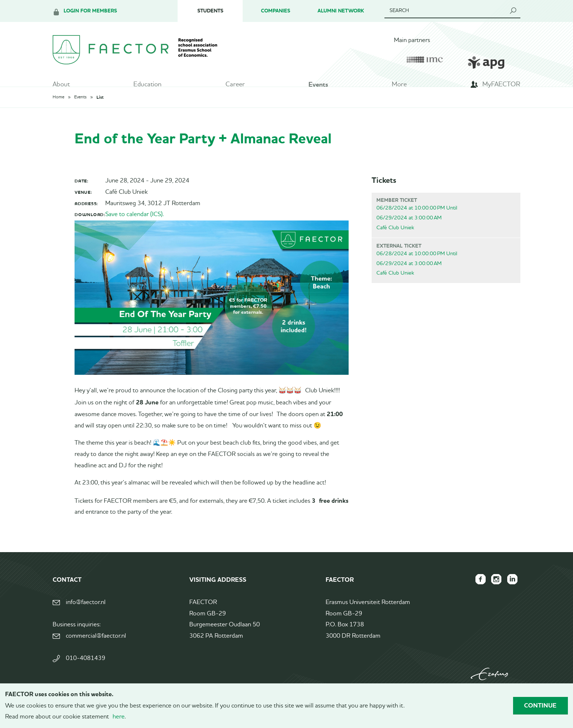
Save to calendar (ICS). (134, 226)
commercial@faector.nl (96, 648)
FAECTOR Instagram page (494, 591)
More (399, 86)
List (100, 109)
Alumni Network (341, 11)
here (119, 717)
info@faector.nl (86, 614)
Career (235, 86)
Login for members (90, 11)
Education (147, 86)
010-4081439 (86, 670)
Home (58, 109)
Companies (276, 11)
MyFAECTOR (501, 86)
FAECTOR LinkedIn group (512, 591)
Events (318, 86)
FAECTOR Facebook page (477, 591)
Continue (540, 705)
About (61, 86)
